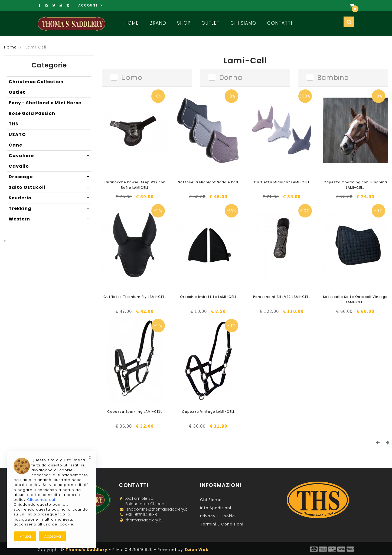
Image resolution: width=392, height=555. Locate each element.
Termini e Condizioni (222, 524)
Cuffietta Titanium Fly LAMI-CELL (135, 297)
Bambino (333, 77)
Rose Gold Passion (32, 113)
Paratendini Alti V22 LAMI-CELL (282, 297)
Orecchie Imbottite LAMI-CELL (208, 297)
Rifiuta (25, 536)
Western (50, 219)
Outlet (210, 23)
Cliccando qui (41, 500)
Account (90, 5)
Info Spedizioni (216, 508)
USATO (17, 134)
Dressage (50, 177)
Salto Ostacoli (50, 187)
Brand (158, 23)
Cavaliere (50, 156)
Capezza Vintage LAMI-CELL (208, 412)
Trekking (50, 209)
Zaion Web (197, 550)
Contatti (280, 23)
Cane (50, 145)
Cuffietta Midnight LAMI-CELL (282, 182)
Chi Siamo (243, 23)
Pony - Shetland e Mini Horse (45, 103)
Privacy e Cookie (218, 516)
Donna (231, 77)
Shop (184, 23)
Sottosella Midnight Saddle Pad (208, 182)
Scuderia (50, 198)
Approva (53, 536)
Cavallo (50, 166)
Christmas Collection (36, 82)
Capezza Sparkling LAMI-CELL (135, 412)
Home (131, 23)
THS (14, 124)
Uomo (132, 77)
